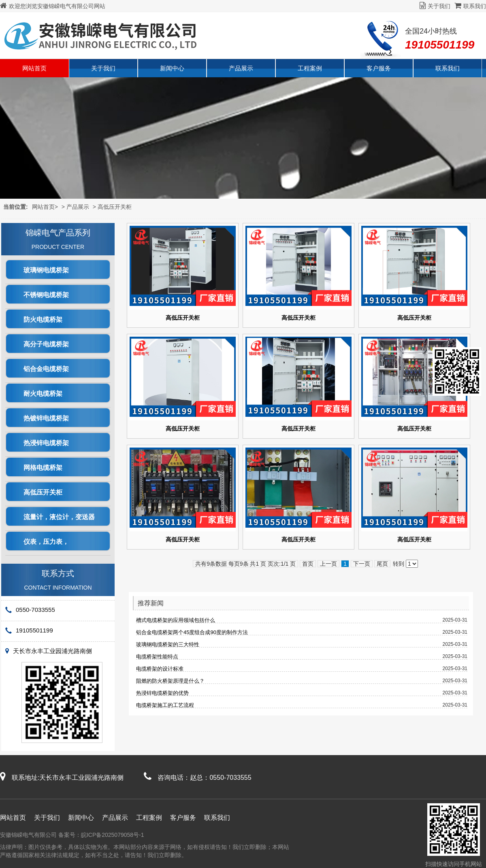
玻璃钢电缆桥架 (46, 270)
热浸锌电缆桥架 (46, 443)
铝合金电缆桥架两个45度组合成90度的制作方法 (192, 632)
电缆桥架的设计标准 (160, 669)
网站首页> (45, 207)
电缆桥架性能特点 (157, 657)
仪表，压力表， (46, 542)
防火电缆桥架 (43, 319)
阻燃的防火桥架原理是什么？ (170, 681)
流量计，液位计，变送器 (59, 517)
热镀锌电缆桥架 (46, 418)
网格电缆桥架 (43, 468)
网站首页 (34, 68)
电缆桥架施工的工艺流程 (165, 705)
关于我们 (435, 6)
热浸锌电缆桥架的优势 (162, 693)
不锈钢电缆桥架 (46, 295)
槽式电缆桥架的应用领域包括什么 (176, 620)
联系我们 (470, 6)
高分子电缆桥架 (46, 344)
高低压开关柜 (115, 207)
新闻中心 (172, 68)
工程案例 (310, 68)
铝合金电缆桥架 (46, 369)
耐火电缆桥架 (43, 394)
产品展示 (241, 68)
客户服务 (379, 68)
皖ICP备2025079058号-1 (113, 835)
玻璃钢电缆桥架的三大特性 (168, 644)
